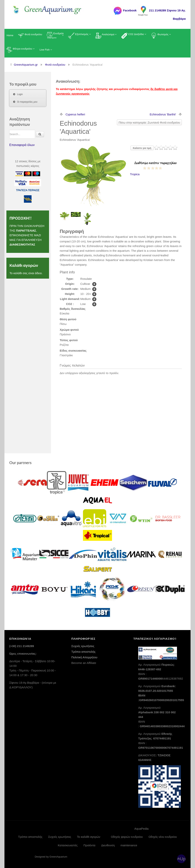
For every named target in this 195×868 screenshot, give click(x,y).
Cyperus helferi (75, 114)
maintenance (129, 845)
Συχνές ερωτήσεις (83, 646)
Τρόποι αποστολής (83, 652)
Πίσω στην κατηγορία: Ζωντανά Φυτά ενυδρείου (149, 122)
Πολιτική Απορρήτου (84, 657)
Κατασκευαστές (68, 845)
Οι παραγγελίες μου (27, 102)
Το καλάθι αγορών (89, 837)
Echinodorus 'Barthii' (163, 114)
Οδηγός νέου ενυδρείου (163, 837)
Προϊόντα (89, 845)
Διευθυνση (108, 845)
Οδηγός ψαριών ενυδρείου (127, 837)
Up (183, 859)
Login (20, 94)
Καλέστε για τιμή (142, 148)
